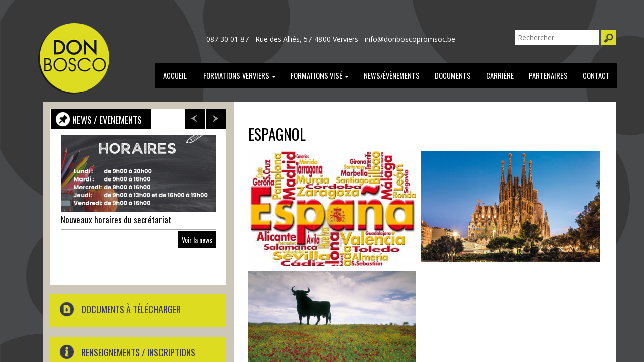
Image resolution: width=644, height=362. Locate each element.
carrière (500, 76)
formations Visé (320, 76)
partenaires (548, 76)
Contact (596, 76)
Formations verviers (239, 76)
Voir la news (197, 240)
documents (453, 76)
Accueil (175, 76)
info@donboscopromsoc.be (410, 39)
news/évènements (392, 76)
